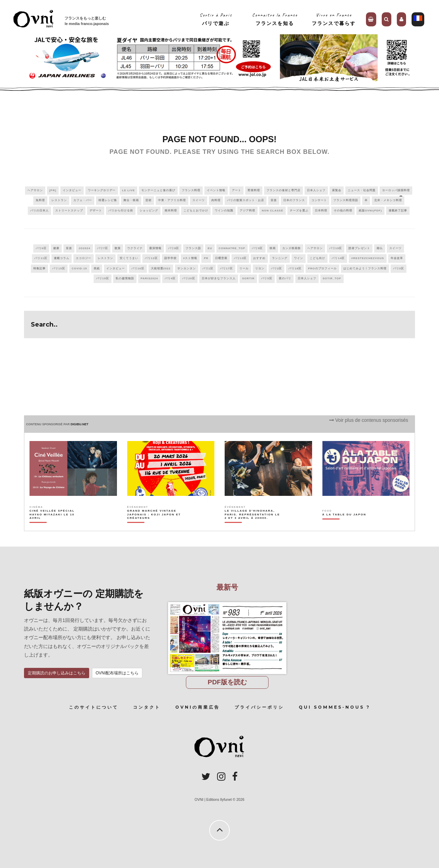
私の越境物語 (125, 278)
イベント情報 (216, 190)
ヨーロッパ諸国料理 (396, 190)
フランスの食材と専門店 (283, 190)
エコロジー (84, 258)
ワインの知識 (224, 211)
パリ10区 (336, 248)
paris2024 (149, 278)
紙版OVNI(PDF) (370, 211)
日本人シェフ (316, 190)
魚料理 (40, 200)
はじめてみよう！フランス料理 (365, 268)
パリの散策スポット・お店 (246, 200)
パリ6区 (41, 248)
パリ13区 (240, 258)
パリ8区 (174, 248)
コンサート (319, 200)
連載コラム (62, 258)
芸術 (149, 200)
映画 (273, 248)
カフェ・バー (83, 200)
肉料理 (216, 200)
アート (236, 190)
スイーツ (199, 200)
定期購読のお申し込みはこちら (57, 673)
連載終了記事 (398, 211)
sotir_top (332, 278)
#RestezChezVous (367, 258)
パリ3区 (399, 268)
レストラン (59, 200)
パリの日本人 (39, 211)
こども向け (317, 258)
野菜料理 (254, 190)
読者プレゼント (359, 248)
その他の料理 (343, 211)
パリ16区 (138, 268)
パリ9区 (257, 248)
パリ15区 (59, 268)
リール (244, 268)
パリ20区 (189, 278)
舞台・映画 (131, 200)
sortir (248, 278)
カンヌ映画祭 (292, 248)
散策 (118, 248)
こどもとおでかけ (196, 211)
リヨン (260, 268)
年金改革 (397, 258)
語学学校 (170, 258)
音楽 (274, 200)
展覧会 (337, 190)
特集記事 (39, 268)
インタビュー (72, 190)
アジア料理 (247, 211)
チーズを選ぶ (299, 211)
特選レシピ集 (108, 200)
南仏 (380, 248)
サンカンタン (187, 268)
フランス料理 (191, 190)
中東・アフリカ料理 (172, 200)
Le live (128, 190)
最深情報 (155, 248)
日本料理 (321, 211)
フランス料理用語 (346, 200)
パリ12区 (151, 258)
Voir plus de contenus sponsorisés (369, 420)
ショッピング (149, 211)
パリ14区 (338, 258)
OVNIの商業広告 (198, 707)
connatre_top (232, 248)
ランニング (280, 258)
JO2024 (84, 248)
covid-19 (79, 268)
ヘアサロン (35, 190)
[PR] (53, 190)
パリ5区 (266, 278)
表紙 (97, 268)
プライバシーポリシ (259, 707)
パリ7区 (103, 248)
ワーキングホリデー (102, 190)
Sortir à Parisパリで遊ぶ (216, 19)
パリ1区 (208, 268)
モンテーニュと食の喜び (158, 190)
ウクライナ (135, 248)
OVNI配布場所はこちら (117, 673)
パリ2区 (276, 268)
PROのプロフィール (322, 268)
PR (206, 258)
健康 (56, 248)
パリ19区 (103, 278)
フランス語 (193, 248)
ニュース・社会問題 (362, 190)
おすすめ (259, 258)
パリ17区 (226, 268)
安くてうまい (129, 258)
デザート (96, 211)
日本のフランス (294, 200)
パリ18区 (295, 268)
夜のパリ (285, 278)
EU (210, 248)
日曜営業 (221, 258)
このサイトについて (94, 707)
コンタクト (147, 707)
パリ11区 (41, 258)
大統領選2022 (161, 268)
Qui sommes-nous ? (335, 707)
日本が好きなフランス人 (219, 278)
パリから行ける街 (121, 211)
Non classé (272, 211)
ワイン (299, 258)
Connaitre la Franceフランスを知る (275, 19)
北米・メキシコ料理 (388, 200)
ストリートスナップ (69, 211)
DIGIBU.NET (80, 424)
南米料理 (171, 211)
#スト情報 (190, 258)
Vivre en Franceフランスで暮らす (334, 19)
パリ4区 (170, 278)
